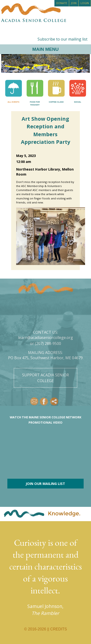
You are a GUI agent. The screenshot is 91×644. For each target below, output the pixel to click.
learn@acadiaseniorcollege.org (45, 338)
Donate (62, 3)
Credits (58, 629)
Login (85, 3)
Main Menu (45, 49)
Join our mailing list (45, 484)
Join (74, 3)
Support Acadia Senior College (45, 378)
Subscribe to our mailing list (62, 39)
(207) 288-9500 (48, 343)
